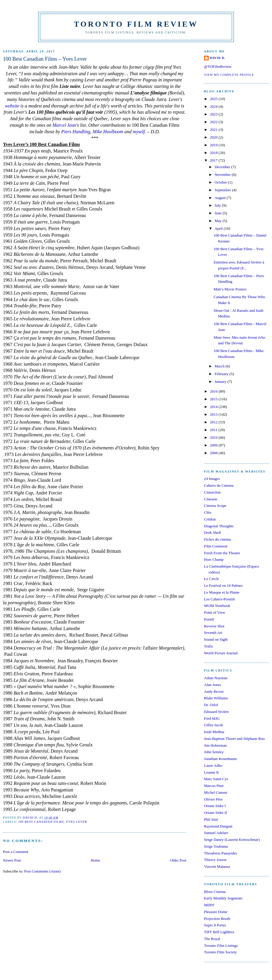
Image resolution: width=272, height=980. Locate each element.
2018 (214, 153)
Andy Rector (214, 691)
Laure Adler (213, 765)
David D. (218, 58)
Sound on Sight (216, 639)
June (219, 213)
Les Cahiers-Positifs (220, 599)
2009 (214, 445)
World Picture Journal (221, 653)
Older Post (178, 860)
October (221, 182)
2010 (214, 437)
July (218, 205)
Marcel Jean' (65, 125)
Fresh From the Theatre (222, 553)
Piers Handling (76, 132)
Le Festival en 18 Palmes (223, 585)
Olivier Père (213, 799)
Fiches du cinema (217, 539)
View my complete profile (229, 75)
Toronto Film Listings (221, 946)
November (223, 175)
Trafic (209, 646)
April (219, 228)
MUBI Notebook (217, 606)
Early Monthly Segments (223, 898)
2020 (214, 137)
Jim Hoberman (215, 745)
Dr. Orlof (211, 705)
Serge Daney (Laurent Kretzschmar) (232, 840)
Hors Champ (214, 559)
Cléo (208, 512)
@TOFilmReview (218, 66)
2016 (214, 391)
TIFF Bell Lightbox (219, 932)
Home (95, 860)
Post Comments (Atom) (43, 871)
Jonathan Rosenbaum (220, 759)
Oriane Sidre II (216, 813)
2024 (214, 106)
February (222, 374)
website (12, 106)
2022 (214, 122)
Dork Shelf (212, 532)
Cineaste (211, 499)
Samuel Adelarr (216, 833)
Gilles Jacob (213, 725)
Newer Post (12, 860)
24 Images (212, 479)
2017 (214, 160)
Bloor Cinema (215, 892)
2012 (214, 422)
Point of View (215, 612)
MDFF (209, 905)
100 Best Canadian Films (41, 822)
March (220, 366)
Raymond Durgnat (218, 826)
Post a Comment (16, 852)
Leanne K (212, 772)
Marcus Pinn (214, 786)
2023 (214, 114)
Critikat (210, 519)
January (221, 381)
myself (139, 132)
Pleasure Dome (216, 912)
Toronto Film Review (136, 24)
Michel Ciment (216, 792)
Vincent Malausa (217, 866)
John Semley (214, 752)
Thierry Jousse (215, 860)
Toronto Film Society (220, 952)
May (219, 221)
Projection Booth (217, 919)
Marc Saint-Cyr (216, 779)
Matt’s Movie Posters (230, 289)
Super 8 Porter (215, 925)
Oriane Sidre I (215, 806)
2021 (214, 130)
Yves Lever (77, 822)
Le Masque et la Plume (222, 592)
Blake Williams (216, 698)
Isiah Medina (214, 732)
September (223, 190)
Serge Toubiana (216, 846)
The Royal (212, 939)
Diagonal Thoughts (219, 526)
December (223, 167)
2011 (214, 430)
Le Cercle (212, 579)
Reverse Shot (214, 626)
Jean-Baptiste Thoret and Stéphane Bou (234, 739)
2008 (214, 453)
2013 (214, 414)
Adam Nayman (216, 678)
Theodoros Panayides (221, 853)
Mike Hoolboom (108, 132)
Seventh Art (213, 633)
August (221, 198)
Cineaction (212, 492)
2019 (214, 145)
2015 (214, 399)
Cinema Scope (215, 506)
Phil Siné (211, 819)
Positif (209, 619)
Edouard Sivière (216, 712)
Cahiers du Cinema (219, 485)
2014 (214, 407)
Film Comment (216, 546)
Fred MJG (212, 718)
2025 (214, 99)
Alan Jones (212, 685)
